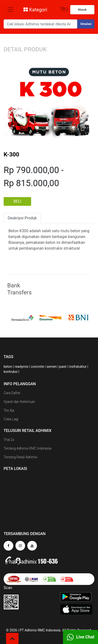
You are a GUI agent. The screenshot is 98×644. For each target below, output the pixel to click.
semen (52, 367)
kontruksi (11, 372)
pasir (63, 367)
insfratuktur (78, 367)
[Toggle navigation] (10, 10)
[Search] (40, 24)
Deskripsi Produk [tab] (22, 218)
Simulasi (86, 24)
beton (8, 367)
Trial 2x (9, 440)
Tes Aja (9, 410)
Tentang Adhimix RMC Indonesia (28, 448)
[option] (26, 318)
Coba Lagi (11, 419)
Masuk (82, 10)
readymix (22, 367)
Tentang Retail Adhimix (21, 457)
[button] (12, 638)
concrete (37, 367)
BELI (17, 201)
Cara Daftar (12, 393)
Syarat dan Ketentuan (19, 402)
